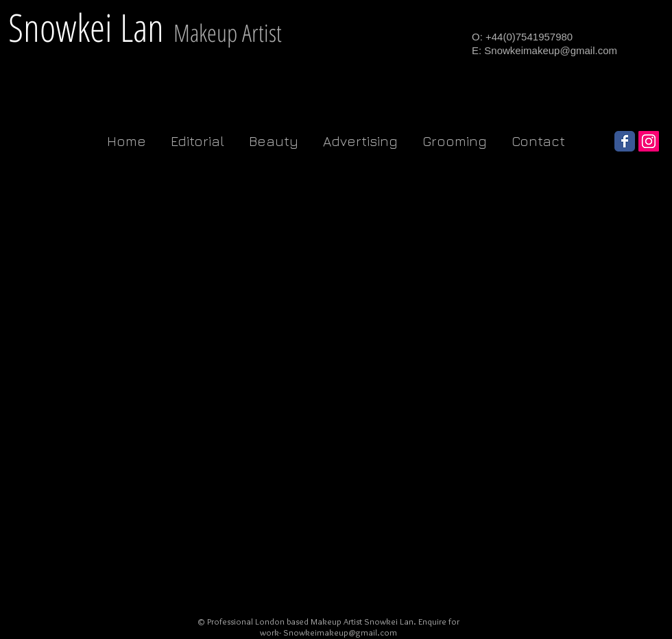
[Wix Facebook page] (625, 141)
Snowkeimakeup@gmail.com (551, 50)
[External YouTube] (94, 269)
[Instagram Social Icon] (649, 141)
